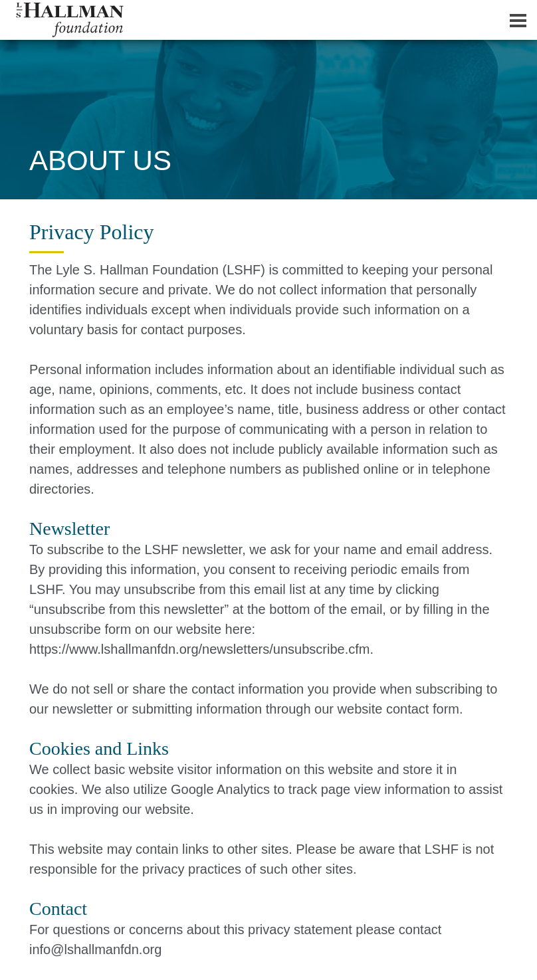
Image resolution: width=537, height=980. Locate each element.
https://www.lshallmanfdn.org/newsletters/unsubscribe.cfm (199, 649)
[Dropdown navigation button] (518, 20)
